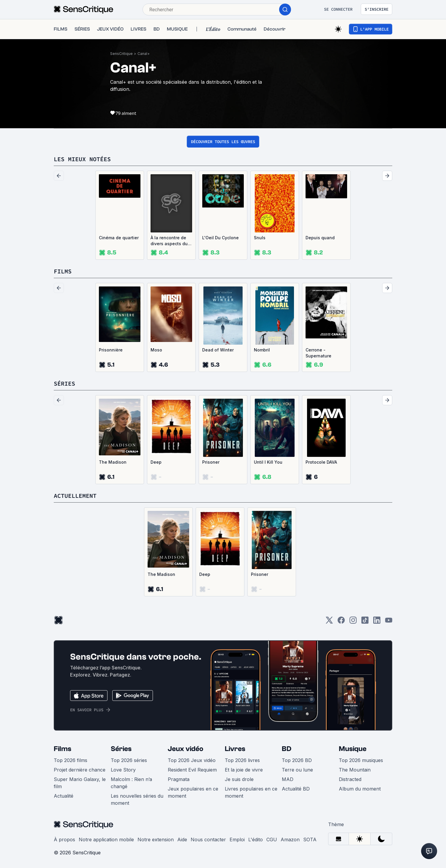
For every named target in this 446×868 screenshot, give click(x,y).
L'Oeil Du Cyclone (220, 238)
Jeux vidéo (186, 749)
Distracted (350, 779)
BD (287, 749)
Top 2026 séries (129, 760)
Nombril (262, 350)
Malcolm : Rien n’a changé (131, 783)
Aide (182, 840)
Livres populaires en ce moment (251, 792)
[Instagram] (353, 622)
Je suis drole (239, 779)
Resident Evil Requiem (192, 770)
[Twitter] (329, 622)
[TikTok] (365, 622)
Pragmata (179, 779)
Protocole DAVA (321, 462)
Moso (156, 350)
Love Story (123, 770)
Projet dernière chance (80, 770)
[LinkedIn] (377, 622)
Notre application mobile (106, 840)
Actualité (64, 796)
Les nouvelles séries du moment (137, 799)
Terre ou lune (297, 770)
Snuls (260, 238)
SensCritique (121, 54)
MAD (288, 779)
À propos (64, 840)
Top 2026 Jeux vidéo (192, 760)
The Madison (113, 462)
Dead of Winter (218, 350)
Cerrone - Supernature (318, 353)
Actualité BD (296, 789)
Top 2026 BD (297, 760)
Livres (235, 749)
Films (63, 749)
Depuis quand (320, 238)
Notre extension (156, 840)
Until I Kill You (268, 462)
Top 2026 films (71, 760)
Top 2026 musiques (361, 760)
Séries (121, 749)
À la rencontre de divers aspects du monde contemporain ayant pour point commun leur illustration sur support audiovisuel (171, 241)
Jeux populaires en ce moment (193, 792)
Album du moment (360, 789)
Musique (353, 749)
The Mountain (355, 770)
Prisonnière (111, 350)
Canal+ (144, 54)
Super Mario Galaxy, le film (80, 783)
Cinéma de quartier (119, 238)
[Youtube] (389, 622)
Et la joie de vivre (244, 770)
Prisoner (211, 462)
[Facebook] (341, 622)
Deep (156, 462)
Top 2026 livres (242, 760)
